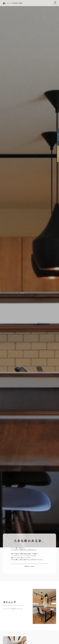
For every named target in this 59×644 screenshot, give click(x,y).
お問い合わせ (57, 137)
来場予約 (57, 154)
